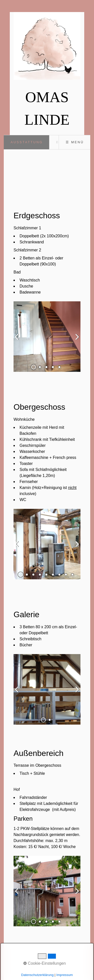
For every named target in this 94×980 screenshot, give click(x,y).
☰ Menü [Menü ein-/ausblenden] (75, 142)
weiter (75, 341)
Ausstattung (27, 142)
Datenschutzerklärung (37, 975)
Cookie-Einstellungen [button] (45, 963)
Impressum (65, 975)
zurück (19, 341)
